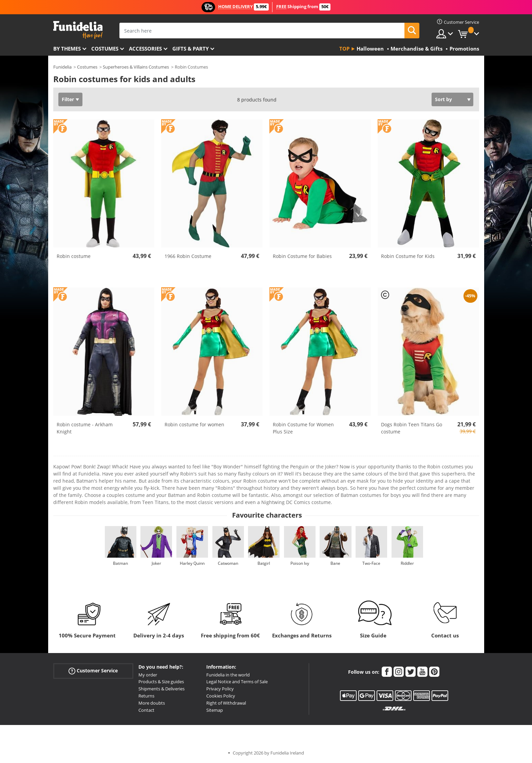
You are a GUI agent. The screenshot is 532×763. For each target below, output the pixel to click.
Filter (68, 99)
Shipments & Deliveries (161, 689)
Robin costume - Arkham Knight (85, 428)
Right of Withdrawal (226, 703)
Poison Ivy (300, 563)
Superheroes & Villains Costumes (136, 67)
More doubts (152, 703)
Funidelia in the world (228, 675)
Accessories (145, 49)
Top (344, 49)
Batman (120, 563)
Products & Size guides (161, 682)
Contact (146, 710)
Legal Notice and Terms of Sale (237, 682)
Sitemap (215, 710)
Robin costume (74, 256)
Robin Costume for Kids (408, 256)
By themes (67, 49)
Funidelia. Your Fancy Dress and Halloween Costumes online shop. (78, 30)
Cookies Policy (221, 696)
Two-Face (371, 563)
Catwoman (228, 563)
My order (148, 675)
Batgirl (264, 563)
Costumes (105, 49)
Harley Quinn (192, 563)
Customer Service (93, 671)
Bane (335, 563)
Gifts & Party (191, 49)
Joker (156, 563)
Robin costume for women (194, 424)
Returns (146, 696)
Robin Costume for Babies (302, 256)
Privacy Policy (220, 689)
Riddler (407, 563)
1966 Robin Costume (188, 256)
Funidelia (62, 67)
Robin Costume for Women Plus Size (303, 428)
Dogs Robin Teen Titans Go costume (412, 428)
